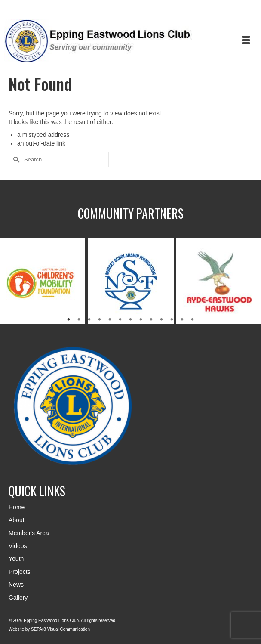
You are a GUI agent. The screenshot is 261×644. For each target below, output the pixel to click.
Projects (20, 572)
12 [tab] (182, 320)
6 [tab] (120, 320)
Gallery (18, 598)
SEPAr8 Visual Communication (60, 629)
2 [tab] (79, 320)
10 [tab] (162, 320)
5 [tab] (110, 320)
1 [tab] (69, 320)
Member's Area (29, 533)
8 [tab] (141, 320)
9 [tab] (151, 320)
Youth (16, 559)
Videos (18, 546)
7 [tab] (131, 320)
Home (17, 507)
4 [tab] (100, 320)
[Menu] (246, 41)
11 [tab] (172, 320)
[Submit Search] (15, 159)
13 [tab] (193, 320)
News (16, 585)
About (17, 520)
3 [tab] (89, 320)
